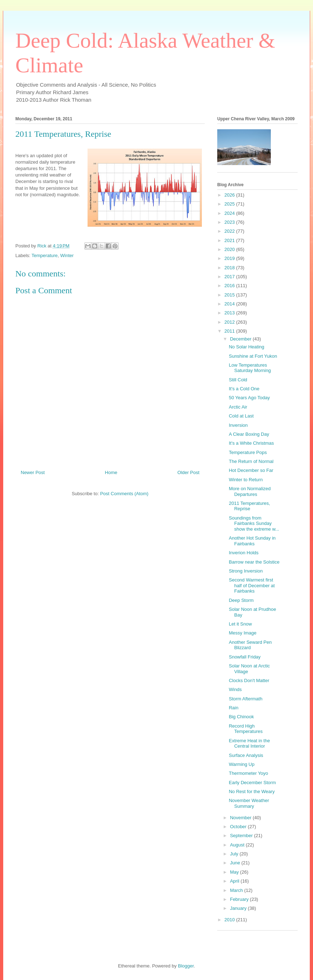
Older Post (188, 472)
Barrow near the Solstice (254, 562)
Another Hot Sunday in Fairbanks (252, 541)
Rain (233, 708)
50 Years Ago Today (249, 398)
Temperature (44, 255)
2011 (230, 331)
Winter (67, 255)
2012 (230, 322)
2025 (230, 204)
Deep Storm (241, 600)
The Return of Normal (251, 461)
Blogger (186, 966)
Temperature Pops (248, 452)
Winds (235, 689)
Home (111, 472)
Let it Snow (240, 624)
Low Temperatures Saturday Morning (250, 368)
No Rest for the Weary (252, 791)
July (235, 854)
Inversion (238, 425)
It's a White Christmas (251, 443)
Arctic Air (238, 407)
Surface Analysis (246, 755)
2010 (230, 920)
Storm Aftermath (245, 699)
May (235, 872)
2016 (230, 286)
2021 (230, 240)
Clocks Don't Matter (249, 680)
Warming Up (242, 764)
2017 (230, 277)
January (239, 908)
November (242, 818)
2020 (230, 249)
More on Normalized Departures (250, 491)
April (235, 881)
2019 (230, 258)
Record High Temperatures (245, 729)
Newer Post (33, 472)
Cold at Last (241, 416)
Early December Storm (252, 783)
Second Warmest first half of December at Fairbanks (252, 585)
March (237, 890)
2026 (230, 195)
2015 (230, 295)
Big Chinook (241, 717)
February (240, 899)
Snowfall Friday (245, 657)
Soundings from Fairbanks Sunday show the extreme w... (254, 523)
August (238, 845)
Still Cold (238, 380)
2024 (230, 213)
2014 (230, 304)
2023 (230, 222)
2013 (230, 313)
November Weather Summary (249, 803)
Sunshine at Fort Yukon (253, 356)
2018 (230, 268)
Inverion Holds (244, 553)
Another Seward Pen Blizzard (250, 645)
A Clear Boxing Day (249, 434)
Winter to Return (246, 480)
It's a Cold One (244, 389)
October (239, 827)
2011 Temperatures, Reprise (249, 506)
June (236, 863)
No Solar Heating (246, 347)
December (242, 339)
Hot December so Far (251, 470)
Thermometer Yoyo (248, 773)
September (242, 836)
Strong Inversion (246, 571)
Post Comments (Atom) (124, 494)
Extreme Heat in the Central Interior (249, 744)
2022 (230, 231)
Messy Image (242, 633)
